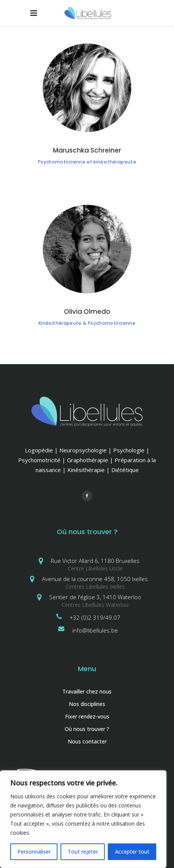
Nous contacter (87, 741)
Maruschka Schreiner (87, 150)
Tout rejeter (83, 852)
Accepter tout (132, 852)
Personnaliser (34, 852)
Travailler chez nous (87, 691)
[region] (83, 819)
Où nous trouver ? (87, 729)
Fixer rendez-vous (87, 716)
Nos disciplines (87, 704)
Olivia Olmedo (87, 312)
